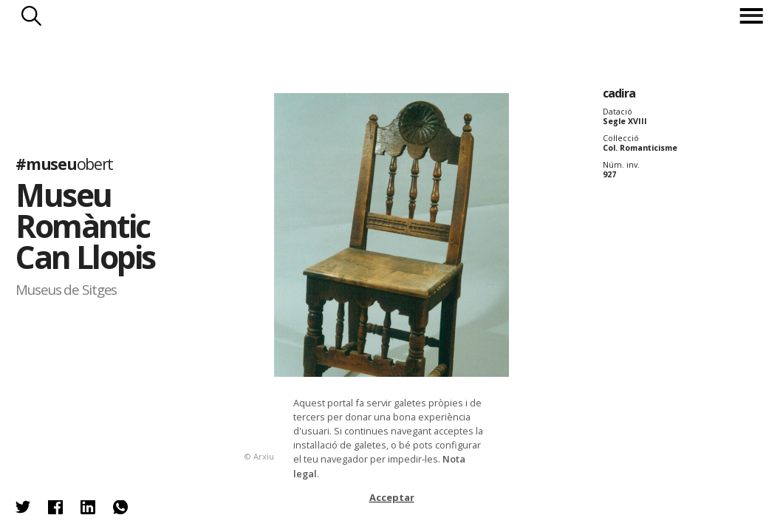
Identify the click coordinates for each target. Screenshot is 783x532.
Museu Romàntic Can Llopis (85, 225)
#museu (64, 164)
